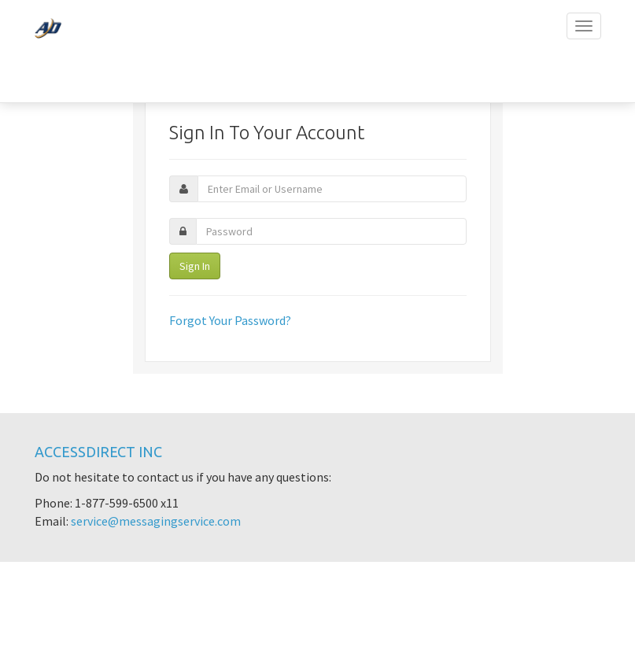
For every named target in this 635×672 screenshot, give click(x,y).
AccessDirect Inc (98, 452)
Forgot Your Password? (230, 320)
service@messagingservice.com (156, 521)
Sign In (195, 266)
